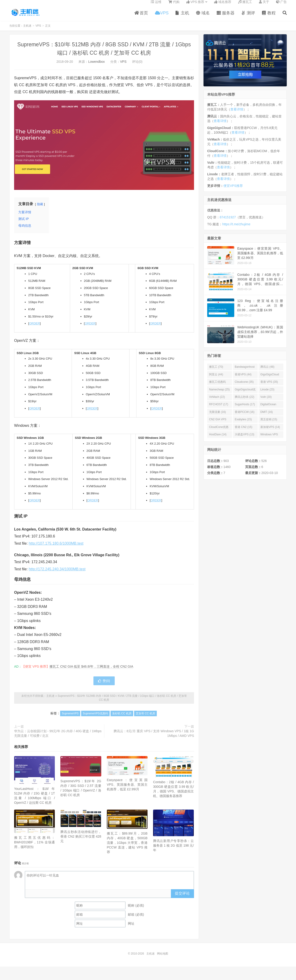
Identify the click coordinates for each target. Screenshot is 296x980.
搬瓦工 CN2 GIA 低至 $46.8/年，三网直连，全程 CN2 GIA (91, 671)
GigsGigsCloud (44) (270, 380)
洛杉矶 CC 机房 (122, 718)
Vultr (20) (266, 402)
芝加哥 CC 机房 (145, 718)
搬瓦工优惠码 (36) (217, 388)
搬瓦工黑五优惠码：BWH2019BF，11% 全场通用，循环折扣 (34, 847)
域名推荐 (223, 6)
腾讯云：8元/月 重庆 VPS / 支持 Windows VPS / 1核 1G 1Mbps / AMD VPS (154, 738)
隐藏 (40, 209)
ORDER (35, 328)
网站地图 (163, 958)
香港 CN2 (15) (244, 432)
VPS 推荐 (195, 6)
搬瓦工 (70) (216, 372)
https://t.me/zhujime (236, 229)
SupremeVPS (70, 718)
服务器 (226, 17)
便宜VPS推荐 (233, 191)
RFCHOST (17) (219, 409)
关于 (264, 6)
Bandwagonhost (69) (245, 373)
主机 (182, 17)
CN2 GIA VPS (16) (218, 425)
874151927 (228, 222)
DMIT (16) (267, 417)
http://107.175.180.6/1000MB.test (56, 548)
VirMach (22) (217, 402)
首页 (141, 17)
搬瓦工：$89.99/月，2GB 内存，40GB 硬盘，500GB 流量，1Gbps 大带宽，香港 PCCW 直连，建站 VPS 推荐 (127, 848)
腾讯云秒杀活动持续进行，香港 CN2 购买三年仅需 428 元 (81, 841)
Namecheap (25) (219, 394)
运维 (156, 6)
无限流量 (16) (217, 417)
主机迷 (26, 16)
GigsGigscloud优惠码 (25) (245, 395)
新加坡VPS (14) (270, 432)
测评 (248, 17)
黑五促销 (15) (269, 424)
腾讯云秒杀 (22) (245, 402)
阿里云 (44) (216, 379)
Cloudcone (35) (244, 387)
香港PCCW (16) (245, 417)
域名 (203, 17)
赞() (104, 686)
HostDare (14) (218, 439)
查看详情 (237, 114)
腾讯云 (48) (267, 372)
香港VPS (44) (243, 379)
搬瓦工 (245, 6)
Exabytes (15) (243, 424)
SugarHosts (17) (245, 409)
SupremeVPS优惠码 (95, 718)
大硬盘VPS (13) (245, 439)
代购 (174, 6)
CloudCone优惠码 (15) (219, 433)
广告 (281, 6)
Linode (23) (267, 394)
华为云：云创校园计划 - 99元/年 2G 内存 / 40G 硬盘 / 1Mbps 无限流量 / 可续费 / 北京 (58, 738)
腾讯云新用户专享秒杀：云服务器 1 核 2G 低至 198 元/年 (173, 850)
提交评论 (182, 898)
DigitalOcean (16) (268, 410)
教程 (269, 17)
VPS (162, 17)
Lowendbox (96, 66)
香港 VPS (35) (269, 387)
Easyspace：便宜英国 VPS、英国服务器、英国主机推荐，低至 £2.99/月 (127, 789)
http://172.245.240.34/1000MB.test (57, 574)
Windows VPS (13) (269, 440)
